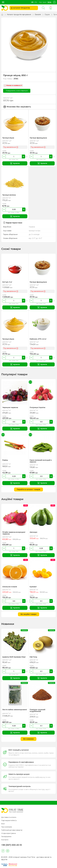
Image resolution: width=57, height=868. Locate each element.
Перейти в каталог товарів (28, 489)
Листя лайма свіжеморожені (15, 710)
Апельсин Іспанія (10, 587)
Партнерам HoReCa (9, 820)
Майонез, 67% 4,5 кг (38, 339)
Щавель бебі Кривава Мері (14, 657)
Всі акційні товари (29, 614)
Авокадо (33, 532)
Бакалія (38, 14)
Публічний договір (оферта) (12, 830)
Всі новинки (28, 739)
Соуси (47, 14)
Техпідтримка (6, 836)
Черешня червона (10, 407)
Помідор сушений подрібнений (37, 710)
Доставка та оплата (9, 817)
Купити (15, 163)
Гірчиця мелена (9, 195)
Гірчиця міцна (8, 138)
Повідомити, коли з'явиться (17, 91)
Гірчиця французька (38, 138)
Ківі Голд (33, 657)
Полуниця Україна (37, 407)
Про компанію (7, 827)
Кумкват (33, 587)
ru (36, 2)
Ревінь (5, 460)
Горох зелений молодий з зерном (41, 461)
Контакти (5, 840)
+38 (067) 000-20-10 (12, 845)
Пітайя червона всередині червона (14, 533)
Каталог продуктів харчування (19, 14)
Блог (3, 824)
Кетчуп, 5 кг (7, 282)
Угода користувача (9, 833)
